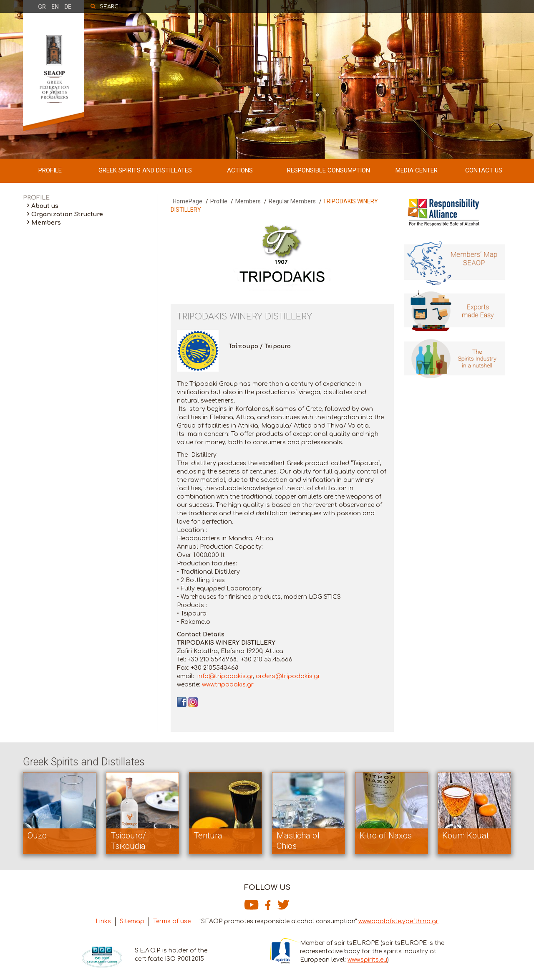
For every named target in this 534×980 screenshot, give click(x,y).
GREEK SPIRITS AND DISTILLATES (145, 170)
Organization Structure (67, 214)
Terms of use (172, 921)
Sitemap (132, 921)
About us (45, 206)
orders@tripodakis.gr (288, 676)
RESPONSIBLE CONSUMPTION (329, 170)
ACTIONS (240, 170)
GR (42, 7)
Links (103, 921)
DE (68, 7)
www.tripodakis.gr (228, 685)
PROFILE (50, 170)
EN (55, 7)
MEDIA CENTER (417, 170)
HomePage (188, 201)
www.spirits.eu (367, 960)
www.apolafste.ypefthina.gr (398, 921)
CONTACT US (484, 170)
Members (46, 223)
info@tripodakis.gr (225, 676)
